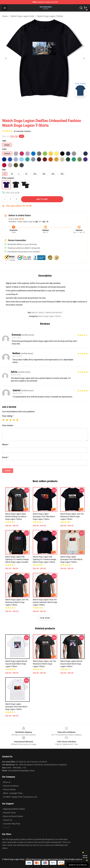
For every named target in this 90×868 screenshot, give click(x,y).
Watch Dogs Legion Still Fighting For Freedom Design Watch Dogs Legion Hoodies (17, 559)
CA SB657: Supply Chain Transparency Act (20, 797)
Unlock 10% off (85, 857)
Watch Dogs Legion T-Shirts (50, 16)
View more (45, 618)
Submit (8, 471)
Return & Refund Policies (13, 816)
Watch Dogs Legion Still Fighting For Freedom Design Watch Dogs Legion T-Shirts (45, 559)
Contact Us (7, 820)
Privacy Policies (9, 789)
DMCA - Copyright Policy (13, 793)
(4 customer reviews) (22, 131)
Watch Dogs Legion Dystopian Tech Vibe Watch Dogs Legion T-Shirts (44, 517)
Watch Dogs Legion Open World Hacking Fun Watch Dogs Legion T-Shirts (16, 517)
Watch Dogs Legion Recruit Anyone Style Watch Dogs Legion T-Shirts (16, 664)
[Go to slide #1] (38, 104)
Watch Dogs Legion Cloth (22, 16)
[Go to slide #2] (52, 104)
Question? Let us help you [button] (78, 865)
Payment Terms (9, 813)
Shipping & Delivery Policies (14, 809)
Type (4, 141)
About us (7, 782)
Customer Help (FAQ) (12, 824)
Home (5, 16)
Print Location (8, 178)
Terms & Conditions (11, 786)
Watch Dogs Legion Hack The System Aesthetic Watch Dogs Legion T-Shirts (45, 602)
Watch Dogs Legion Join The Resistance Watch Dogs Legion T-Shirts (72, 517)
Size (4, 170)
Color (4, 149)
